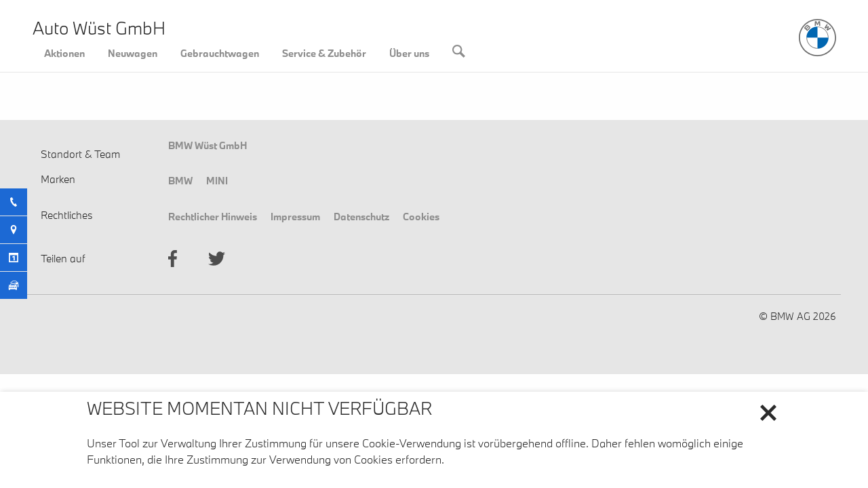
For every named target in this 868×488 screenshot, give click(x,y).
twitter (217, 259)
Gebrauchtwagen (220, 53)
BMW (180, 180)
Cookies (421, 216)
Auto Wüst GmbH (99, 28)
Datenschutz (361, 216)
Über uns (409, 53)
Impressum (295, 216)
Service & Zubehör (324, 53)
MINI (217, 180)
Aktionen (64, 53)
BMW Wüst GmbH (208, 145)
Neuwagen (133, 53)
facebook (173, 259)
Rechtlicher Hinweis (213, 216)
